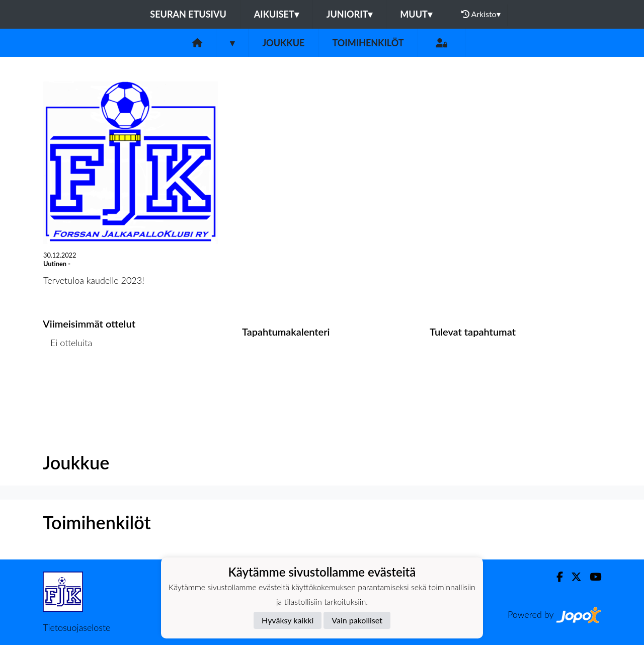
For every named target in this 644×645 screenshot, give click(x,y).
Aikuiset (276, 14)
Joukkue (283, 43)
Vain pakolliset (357, 620)
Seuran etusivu (188, 14)
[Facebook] (556, 577)
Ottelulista (68, 382)
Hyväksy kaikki (288, 620)
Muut (416, 14)
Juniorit (350, 14)
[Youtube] (591, 577)
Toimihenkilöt (368, 43)
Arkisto (481, 14)
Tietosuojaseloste (76, 627)
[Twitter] (572, 577)
